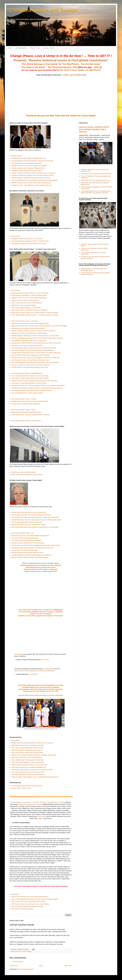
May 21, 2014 (45, 660)
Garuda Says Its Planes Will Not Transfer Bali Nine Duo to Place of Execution (36, 343)
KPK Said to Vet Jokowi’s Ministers (22, 909)
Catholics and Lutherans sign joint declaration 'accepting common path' (34, 755)
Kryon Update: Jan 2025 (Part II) (86, 70)
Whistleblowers (21, 48)
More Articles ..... (17, 740)
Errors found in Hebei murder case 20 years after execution (30, 378)
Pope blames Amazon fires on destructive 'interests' (28, 745)
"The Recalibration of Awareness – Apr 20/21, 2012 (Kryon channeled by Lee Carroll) (37, 802)
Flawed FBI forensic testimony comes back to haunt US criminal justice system (36, 520)
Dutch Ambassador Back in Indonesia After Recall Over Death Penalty (34, 348)
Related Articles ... (17, 156)
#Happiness (19, 654)
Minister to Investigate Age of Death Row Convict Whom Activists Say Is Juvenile (37, 338)
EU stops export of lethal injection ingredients (26, 404)
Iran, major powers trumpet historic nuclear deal (35, 610)
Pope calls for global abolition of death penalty (26, 308)
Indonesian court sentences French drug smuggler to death (30, 323)
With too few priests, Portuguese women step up (27, 750)
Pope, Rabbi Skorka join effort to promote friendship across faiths (41, 685)
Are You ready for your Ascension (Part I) (40, 70)
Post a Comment (18, 962)
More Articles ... (16, 236)
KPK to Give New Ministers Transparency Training (27, 906)
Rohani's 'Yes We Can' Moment (41, 614)
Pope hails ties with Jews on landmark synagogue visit (29, 767)
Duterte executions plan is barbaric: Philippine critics (28, 168)
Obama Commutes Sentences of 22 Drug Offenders (28, 543)
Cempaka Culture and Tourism (43, 10)
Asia (16, 951)
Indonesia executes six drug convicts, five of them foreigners (31, 365)
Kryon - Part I (36, 48)
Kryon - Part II (49, 48)
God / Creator (37, 804)
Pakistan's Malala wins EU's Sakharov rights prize (41, 569)
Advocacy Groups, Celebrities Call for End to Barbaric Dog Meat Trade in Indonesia (94, 129)
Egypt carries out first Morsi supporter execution (27, 412)
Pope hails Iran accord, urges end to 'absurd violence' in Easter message (35, 313)
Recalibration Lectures (25, 804)
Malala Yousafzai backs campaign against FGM (41, 571)
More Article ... (16, 894)
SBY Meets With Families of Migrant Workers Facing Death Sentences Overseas (37, 388)
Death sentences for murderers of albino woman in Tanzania (30, 415)
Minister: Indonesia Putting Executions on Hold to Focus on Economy (33, 173)
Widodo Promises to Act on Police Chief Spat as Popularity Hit (31, 183)
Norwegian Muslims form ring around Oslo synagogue (41, 687)
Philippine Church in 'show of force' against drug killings (29, 166)
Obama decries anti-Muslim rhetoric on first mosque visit (29, 765)
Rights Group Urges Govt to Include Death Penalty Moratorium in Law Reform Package (39, 326)
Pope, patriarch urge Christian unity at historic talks (28, 760)
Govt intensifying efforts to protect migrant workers (27, 393)
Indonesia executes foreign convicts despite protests (28, 328)
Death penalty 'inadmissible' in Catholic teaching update (29, 295)
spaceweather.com (78, 75)
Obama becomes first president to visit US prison (27, 475)
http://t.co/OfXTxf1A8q (21, 671)
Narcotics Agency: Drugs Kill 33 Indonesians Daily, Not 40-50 (31, 178)
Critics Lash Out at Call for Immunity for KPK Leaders (28, 902)
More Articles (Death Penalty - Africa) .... (24, 410)
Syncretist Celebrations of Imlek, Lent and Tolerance (28, 775)
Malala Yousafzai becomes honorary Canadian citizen (41, 563)
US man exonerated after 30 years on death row (27, 522)
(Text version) (47, 819)
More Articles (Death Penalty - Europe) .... (25, 399)
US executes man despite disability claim (24, 550)
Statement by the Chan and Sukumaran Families (27, 345)
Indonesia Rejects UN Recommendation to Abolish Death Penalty (32, 161)
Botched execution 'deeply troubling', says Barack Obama (30, 558)
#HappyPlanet (49, 669)
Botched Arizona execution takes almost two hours (27, 553)
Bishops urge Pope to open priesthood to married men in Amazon (32, 743)
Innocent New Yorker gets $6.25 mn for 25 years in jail (29, 512)
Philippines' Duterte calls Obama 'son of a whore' (27, 171)
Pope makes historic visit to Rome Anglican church (27, 753)
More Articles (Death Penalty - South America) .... (27, 421)
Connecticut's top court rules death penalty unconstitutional (30, 536)
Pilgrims (29, 951)
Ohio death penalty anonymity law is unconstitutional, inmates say (32, 548)
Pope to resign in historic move (21, 788)
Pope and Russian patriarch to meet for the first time (28, 762)
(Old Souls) (64, 70)
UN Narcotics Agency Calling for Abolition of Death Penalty (30, 241)
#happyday (32, 671)
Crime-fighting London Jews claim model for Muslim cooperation (41, 689)
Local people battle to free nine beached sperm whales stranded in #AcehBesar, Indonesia (96, 192)
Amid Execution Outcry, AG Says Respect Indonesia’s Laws (30, 360)
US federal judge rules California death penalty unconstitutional (31, 555)
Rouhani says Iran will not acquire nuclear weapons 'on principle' (40, 616)
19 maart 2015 (33, 674)
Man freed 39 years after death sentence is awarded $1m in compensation (35, 527)
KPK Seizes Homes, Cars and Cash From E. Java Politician (30, 904)
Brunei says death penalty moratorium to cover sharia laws (30, 293)
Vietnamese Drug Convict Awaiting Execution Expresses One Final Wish (34, 381)
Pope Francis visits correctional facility (24, 305)
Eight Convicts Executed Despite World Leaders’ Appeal (29, 333)
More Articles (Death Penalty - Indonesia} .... (25, 321)
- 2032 (90, 67)
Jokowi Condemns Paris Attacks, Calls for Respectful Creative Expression (35, 777)
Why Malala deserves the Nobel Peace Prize (41, 567)
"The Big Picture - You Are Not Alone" (81, 64)
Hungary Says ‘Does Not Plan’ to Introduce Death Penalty (30, 401)
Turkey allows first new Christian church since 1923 (41, 691)
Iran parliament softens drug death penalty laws (26, 163)
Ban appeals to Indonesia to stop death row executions (29, 244)
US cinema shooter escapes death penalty (25, 538)
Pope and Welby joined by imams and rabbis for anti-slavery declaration (41, 695)
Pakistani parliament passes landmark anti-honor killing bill (41, 565)
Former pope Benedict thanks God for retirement (27, 786)
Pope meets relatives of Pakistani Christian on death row (29, 310)
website (66, 75)
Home (10, 48)
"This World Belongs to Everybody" (40, 64)
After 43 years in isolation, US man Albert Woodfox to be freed (31, 515)
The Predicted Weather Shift (63, 67)
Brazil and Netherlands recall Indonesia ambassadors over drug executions (35, 362)
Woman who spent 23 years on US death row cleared (28, 525)
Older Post (68, 966)
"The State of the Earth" (33, 67)
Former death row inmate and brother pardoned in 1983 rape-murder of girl (35, 517)
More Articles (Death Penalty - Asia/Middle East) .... (28, 373)
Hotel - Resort (22, 951)
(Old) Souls (41, 816)
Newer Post (14, 966)
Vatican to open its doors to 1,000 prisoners (25, 300)
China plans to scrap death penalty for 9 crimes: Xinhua (29, 383)
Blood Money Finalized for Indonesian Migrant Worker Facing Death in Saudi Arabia (38, 386)
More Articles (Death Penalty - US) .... (23, 533)
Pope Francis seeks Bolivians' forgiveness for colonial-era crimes (32, 770)
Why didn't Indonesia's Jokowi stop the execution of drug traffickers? (33, 350)
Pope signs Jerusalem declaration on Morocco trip (27, 748)
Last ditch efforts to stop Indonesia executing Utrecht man (30, 367)
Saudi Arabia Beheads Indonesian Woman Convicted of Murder (32, 390)
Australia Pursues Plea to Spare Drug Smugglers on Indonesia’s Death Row (35, 358)
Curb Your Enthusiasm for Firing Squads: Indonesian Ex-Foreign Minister (35, 180)
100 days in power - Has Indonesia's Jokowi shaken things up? (31, 185)
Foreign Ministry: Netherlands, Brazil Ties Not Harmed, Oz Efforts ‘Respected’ (36, 353)
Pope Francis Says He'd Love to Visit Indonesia (26, 303)
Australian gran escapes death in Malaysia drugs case (29, 158)
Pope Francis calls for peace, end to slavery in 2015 (28, 772)
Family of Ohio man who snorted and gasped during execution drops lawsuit (36, 545)
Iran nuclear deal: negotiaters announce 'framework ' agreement (41, 612)
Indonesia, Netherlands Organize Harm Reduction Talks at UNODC (33, 175)
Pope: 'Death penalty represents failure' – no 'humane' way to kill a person (35, 315)
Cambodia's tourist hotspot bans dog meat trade (96, 174)
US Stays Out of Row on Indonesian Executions (27, 540)
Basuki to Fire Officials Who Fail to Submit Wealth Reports (30, 897)
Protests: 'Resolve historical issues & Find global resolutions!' (61, 60)
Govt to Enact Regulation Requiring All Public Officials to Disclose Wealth (35, 899)
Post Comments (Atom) (26, 969)
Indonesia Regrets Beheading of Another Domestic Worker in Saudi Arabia (35, 336)
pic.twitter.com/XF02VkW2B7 (46, 671)
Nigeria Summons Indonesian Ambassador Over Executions (30, 355)
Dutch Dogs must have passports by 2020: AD (95, 180)
